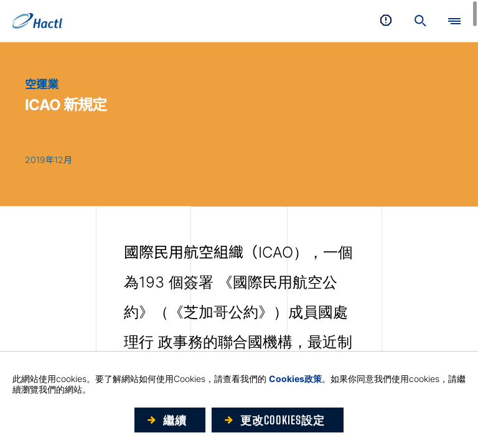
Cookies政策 (295, 379)
